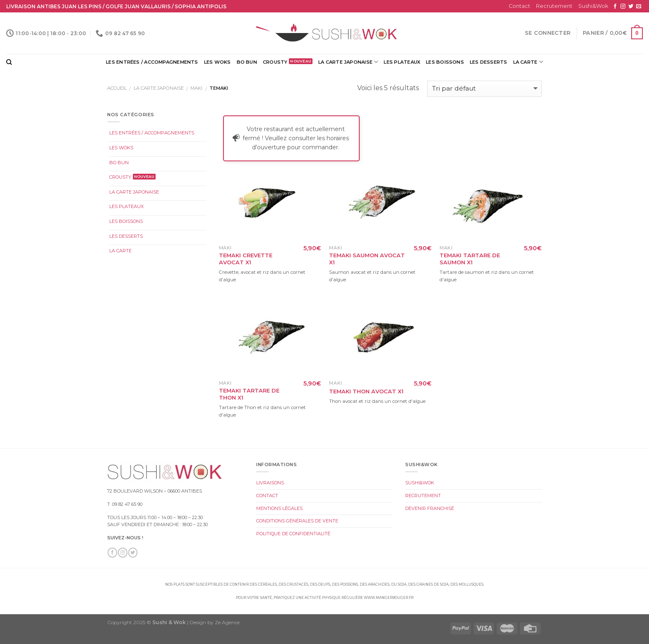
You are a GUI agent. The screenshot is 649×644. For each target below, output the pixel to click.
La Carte (528, 62)
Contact (519, 6)
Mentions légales (279, 508)
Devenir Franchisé (430, 508)
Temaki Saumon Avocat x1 (367, 259)
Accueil (117, 88)
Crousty (275, 62)
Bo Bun (247, 62)
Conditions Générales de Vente (297, 521)
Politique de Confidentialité (293, 534)
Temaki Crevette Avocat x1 (246, 259)
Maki (196, 88)
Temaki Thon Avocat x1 (366, 391)
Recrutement (554, 6)
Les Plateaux (402, 62)
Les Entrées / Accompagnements (152, 62)
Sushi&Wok (593, 6)
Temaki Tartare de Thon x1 (249, 394)
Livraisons (270, 483)
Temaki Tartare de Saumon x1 (470, 259)
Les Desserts (489, 62)
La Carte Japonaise (348, 62)
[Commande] (484, 89)
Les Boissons (445, 62)
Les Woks (218, 62)
